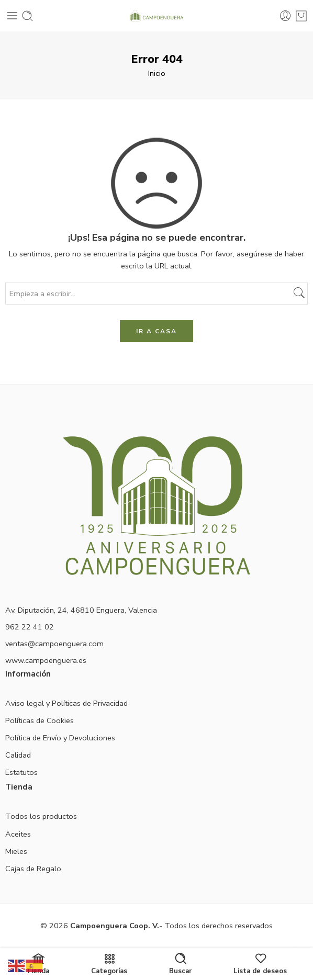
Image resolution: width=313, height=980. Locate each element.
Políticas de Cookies (40, 720)
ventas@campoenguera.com (54, 644)
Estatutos (21, 772)
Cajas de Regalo (33, 869)
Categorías (109, 964)
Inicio (157, 73)
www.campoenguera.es (46, 660)
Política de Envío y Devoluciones (60, 738)
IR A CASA (156, 331)
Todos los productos (41, 816)
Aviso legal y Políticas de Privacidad (66, 703)
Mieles (16, 851)
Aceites (18, 834)
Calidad (18, 755)
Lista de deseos (260, 964)
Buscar (180, 964)
